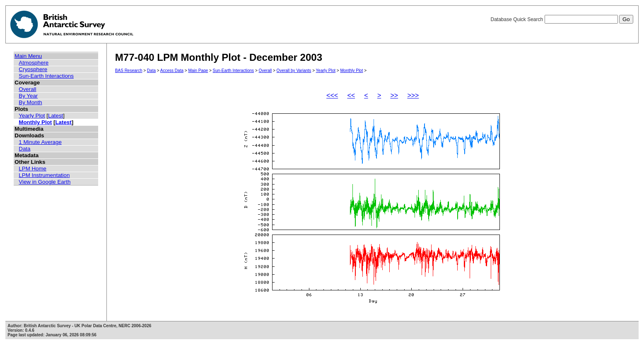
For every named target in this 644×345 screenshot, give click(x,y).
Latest (55, 116)
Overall (27, 89)
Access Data (172, 71)
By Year (28, 96)
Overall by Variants (294, 71)
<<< (332, 95)
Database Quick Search (562, 19)
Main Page (198, 71)
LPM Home (33, 169)
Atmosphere (34, 63)
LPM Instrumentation (44, 175)
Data (24, 149)
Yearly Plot (32, 116)
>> (394, 95)
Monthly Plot (35, 122)
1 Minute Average (40, 142)
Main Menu (28, 56)
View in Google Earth (45, 182)
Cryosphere (33, 69)
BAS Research (129, 71)
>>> (413, 95)
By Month (30, 102)
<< (351, 95)
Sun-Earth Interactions (46, 76)
